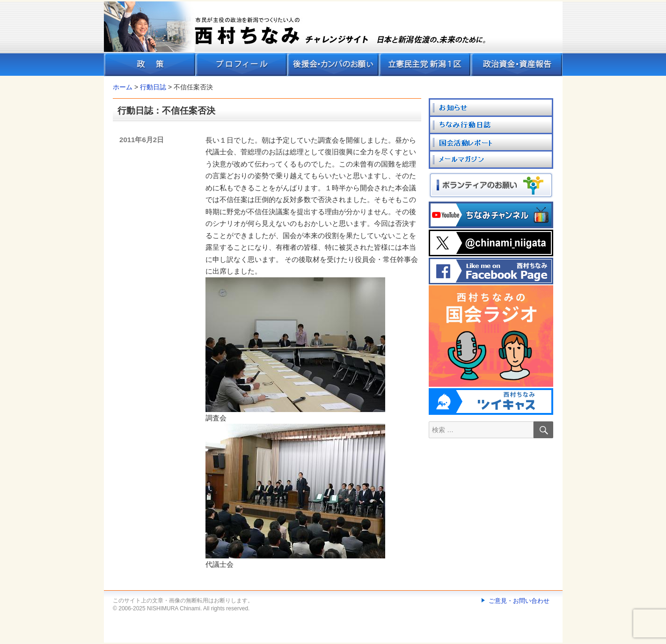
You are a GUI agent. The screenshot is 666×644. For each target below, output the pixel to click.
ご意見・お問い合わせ (519, 601)
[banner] (333, 39)
